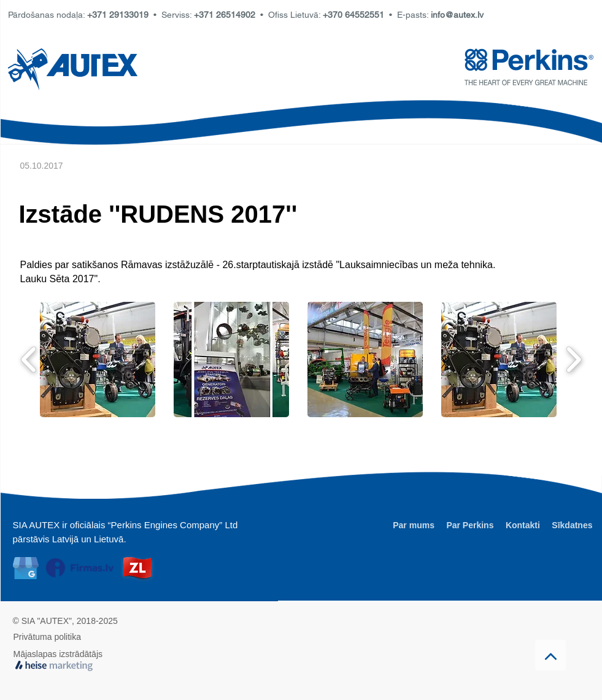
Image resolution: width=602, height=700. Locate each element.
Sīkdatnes (572, 525)
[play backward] (29, 360)
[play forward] (573, 360)
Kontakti (523, 525)
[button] (98, 360)
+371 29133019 (118, 15)
